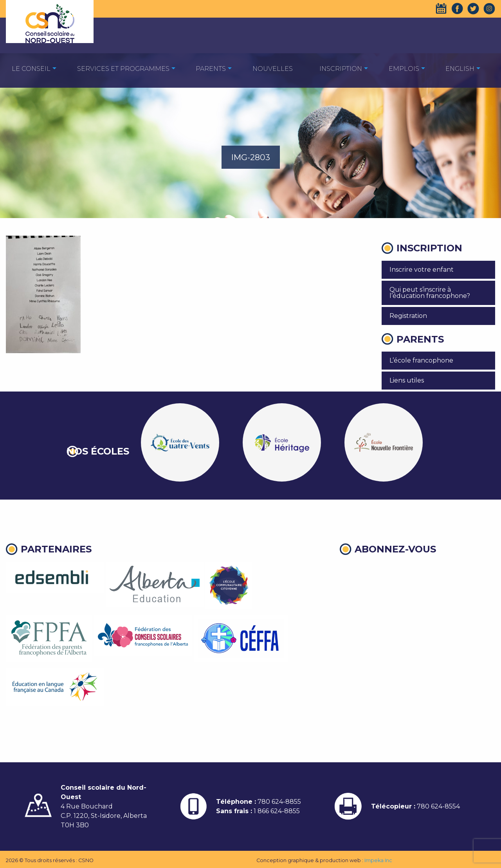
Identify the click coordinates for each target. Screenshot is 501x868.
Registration (408, 316)
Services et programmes (123, 69)
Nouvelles (273, 69)
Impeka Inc (378, 860)
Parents (211, 69)
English (460, 69)
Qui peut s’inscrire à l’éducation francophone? (430, 293)
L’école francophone (421, 360)
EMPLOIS (404, 69)
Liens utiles (407, 380)
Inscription (341, 69)
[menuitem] (31, 68)
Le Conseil (31, 69)
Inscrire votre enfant (422, 270)
